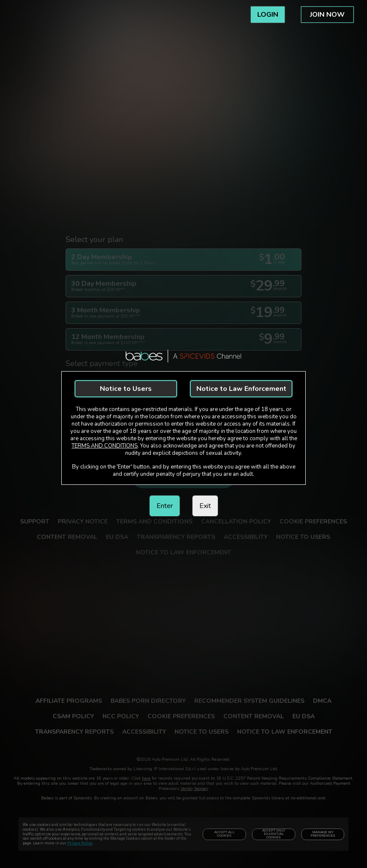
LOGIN (268, 15)
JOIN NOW (327, 15)
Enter (165, 506)
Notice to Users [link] (126, 389)
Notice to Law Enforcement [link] (241, 389)
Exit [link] (205, 506)
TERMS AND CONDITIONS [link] (105, 446)
